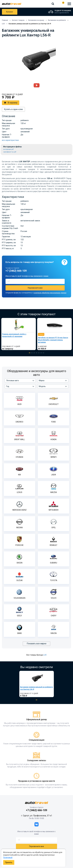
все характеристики (10, 140)
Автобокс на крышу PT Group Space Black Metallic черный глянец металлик (53, 340)
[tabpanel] (19, 334)
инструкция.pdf (8, 149)
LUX (45, 655)
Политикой (8, 858)
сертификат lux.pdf (10, 152)
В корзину (11, 103)
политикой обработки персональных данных (50, 293)
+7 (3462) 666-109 (57, 4)
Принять (9, 862)
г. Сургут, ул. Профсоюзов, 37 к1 (37, 816)
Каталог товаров (10, 12)
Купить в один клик (13, 109)
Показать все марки (36, 644)
